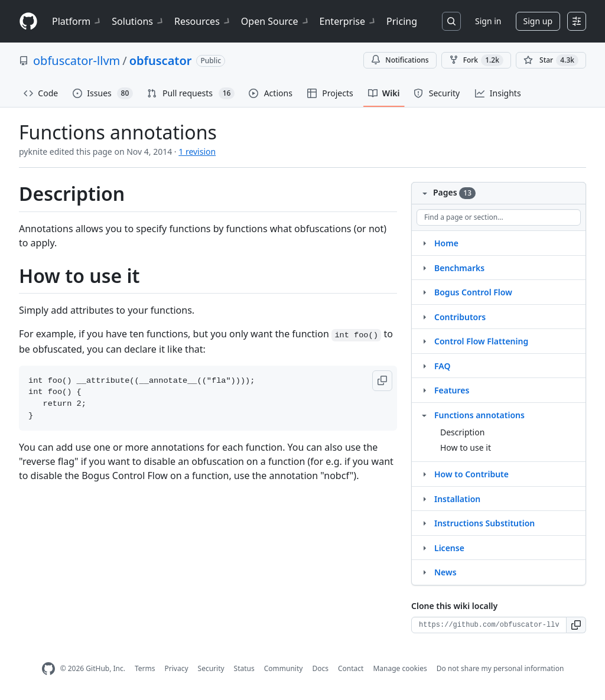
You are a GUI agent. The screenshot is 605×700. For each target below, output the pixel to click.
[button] (382, 381)
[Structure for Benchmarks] (424, 268)
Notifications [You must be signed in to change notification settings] (400, 60)
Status (244, 668)
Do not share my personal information (500, 668)
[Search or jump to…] (451, 21)
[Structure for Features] (424, 390)
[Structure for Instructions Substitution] (424, 523)
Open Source (276, 21)
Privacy (177, 668)
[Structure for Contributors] (424, 317)
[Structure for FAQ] (424, 366)
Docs (320, 668)
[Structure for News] (424, 572)
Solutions (138, 21)
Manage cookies (400, 668)
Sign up (538, 21)
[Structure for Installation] (424, 499)
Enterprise (348, 21)
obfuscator (161, 61)
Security (211, 668)
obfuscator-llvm (77, 61)
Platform (77, 21)
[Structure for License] (424, 548)
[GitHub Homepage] (48, 669)
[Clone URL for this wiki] (489, 625)
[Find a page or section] (499, 217)
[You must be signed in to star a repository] (551, 60)
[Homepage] (28, 22)
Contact (351, 668)
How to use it (466, 447)
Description (462, 432)
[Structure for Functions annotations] (424, 415)
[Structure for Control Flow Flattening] (424, 341)
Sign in (488, 21)
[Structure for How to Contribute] (424, 474)
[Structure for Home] (424, 243)
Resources (203, 21)
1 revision (197, 152)
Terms (145, 668)
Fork (476, 60)
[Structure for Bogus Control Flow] (424, 292)
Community (284, 668)
